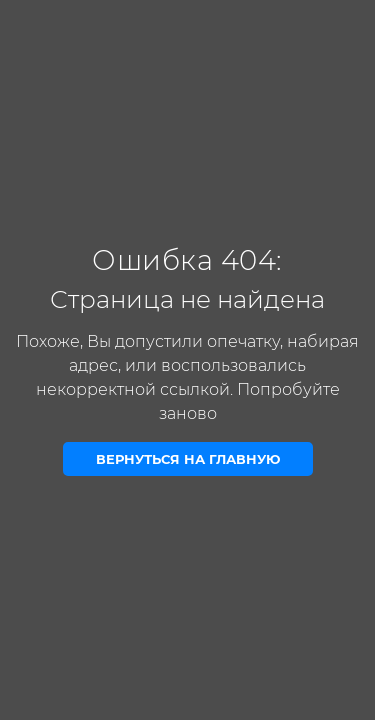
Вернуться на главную (188, 459)
